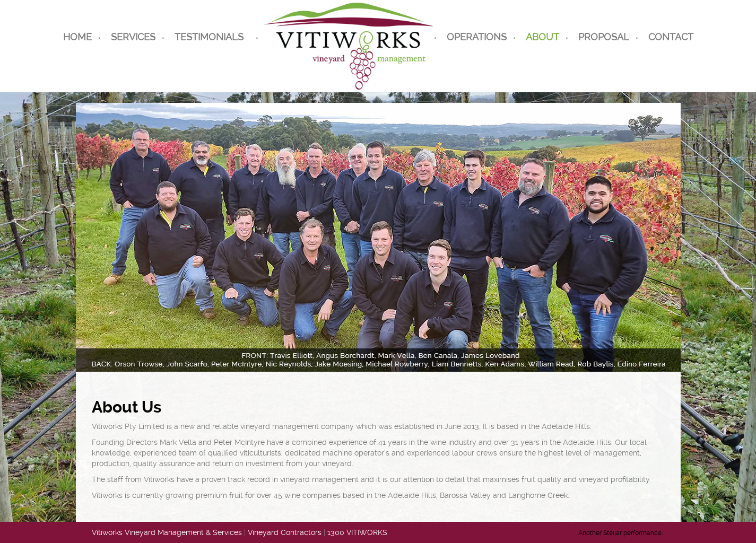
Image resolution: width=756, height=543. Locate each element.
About (542, 37)
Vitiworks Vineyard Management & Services (167, 532)
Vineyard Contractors (285, 532)
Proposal (604, 37)
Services (133, 37)
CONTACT (671, 37)
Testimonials (209, 37)
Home (77, 37)
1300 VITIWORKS (357, 532)
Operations (477, 37)
